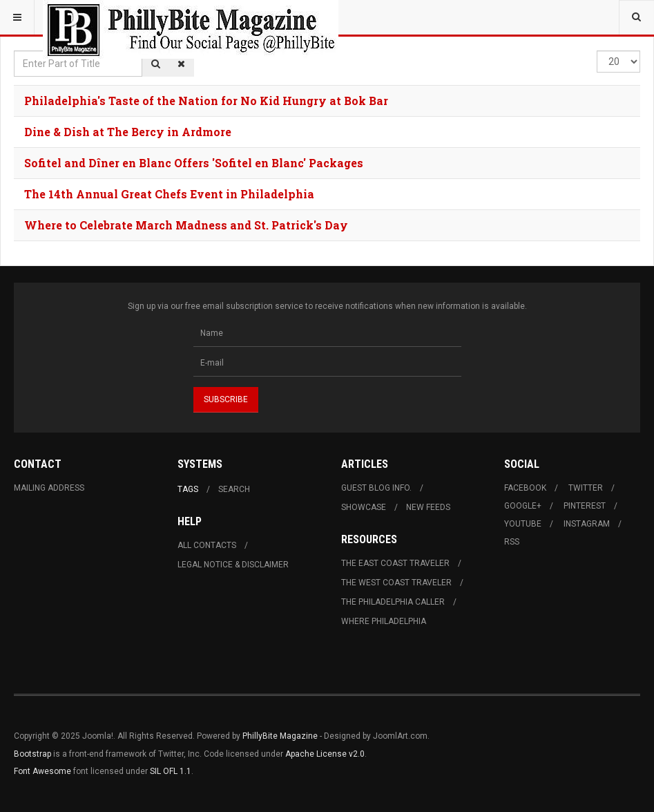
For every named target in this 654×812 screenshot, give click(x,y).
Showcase (364, 507)
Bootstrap (32, 754)
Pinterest (585, 506)
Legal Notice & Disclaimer (233, 565)
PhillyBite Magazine (280, 736)
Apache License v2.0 (325, 754)
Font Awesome (42, 771)
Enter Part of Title (14, 51)
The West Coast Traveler (396, 583)
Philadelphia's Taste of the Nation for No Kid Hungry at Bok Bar (206, 101)
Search (234, 489)
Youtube (523, 524)
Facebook (525, 488)
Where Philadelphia (384, 621)
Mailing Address (49, 488)
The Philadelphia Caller (393, 602)
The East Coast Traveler (395, 563)
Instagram (587, 524)
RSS (512, 542)
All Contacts (207, 545)
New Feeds (428, 507)
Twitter (586, 488)
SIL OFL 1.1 (171, 771)
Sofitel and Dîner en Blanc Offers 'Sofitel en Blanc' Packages (194, 163)
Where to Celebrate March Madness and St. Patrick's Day (186, 225)
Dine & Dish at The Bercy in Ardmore (128, 132)
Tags (188, 489)
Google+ (523, 506)
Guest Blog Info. (376, 488)
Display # (597, 51)
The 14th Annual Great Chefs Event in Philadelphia (169, 194)
